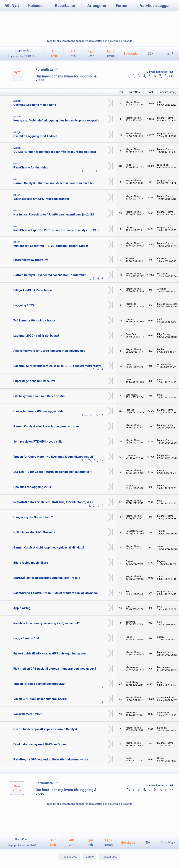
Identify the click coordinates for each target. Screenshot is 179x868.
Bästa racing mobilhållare (31, 563)
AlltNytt (54, 53)
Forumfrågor (168, 842)
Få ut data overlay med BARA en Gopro (40, 744)
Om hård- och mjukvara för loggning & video (66, 78)
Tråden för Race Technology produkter (39, 684)
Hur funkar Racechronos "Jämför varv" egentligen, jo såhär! (54, 214)
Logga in (169, 53)
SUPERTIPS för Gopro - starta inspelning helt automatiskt (52, 472)
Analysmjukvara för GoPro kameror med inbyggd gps (49, 351)
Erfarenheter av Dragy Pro (31, 260)
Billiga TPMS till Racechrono (33, 290)
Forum (122, 6)
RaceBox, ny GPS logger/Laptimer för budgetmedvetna (51, 759)
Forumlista (48, 69)
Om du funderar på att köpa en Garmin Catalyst (45, 729)
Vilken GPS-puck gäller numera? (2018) (40, 699)
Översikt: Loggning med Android (35, 136)
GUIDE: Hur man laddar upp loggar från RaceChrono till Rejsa (55, 152)
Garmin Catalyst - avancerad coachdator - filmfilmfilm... (51, 275)
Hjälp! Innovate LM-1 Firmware (34, 532)
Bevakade (131, 53)
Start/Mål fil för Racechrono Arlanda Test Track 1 (47, 578)
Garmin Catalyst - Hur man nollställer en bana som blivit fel (53, 183)
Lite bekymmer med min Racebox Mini (39, 396)
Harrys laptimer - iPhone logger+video (39, 411)
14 (96, 171)
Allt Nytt (12, 6)
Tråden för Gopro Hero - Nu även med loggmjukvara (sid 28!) (54, 457)
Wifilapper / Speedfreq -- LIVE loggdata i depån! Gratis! (51, 246)
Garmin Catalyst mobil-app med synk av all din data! (49, 547)
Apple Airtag (22, 608)
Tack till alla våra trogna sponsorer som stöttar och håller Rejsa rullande (89, 41)
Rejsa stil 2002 (70, 857)
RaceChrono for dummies (31, 167)
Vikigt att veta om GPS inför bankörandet (41, 199)
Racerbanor (65, 6)
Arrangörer (97, 6)
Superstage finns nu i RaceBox (34, 381)
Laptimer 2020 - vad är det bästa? (36, 336)
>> (171, 76)
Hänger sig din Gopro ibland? (33, 517)
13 (90, 171)
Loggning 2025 (24, 305)
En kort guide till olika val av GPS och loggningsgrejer (50, 653)
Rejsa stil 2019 (109, 857)
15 (102, 171)
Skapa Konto (22, 50)
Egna (92, 53)
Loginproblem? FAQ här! (22, 56)
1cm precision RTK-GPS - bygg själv (38, 441)
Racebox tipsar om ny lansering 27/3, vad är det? (46, 623)
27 (90, 460)
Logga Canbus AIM (26, 638)
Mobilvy (89, 857)
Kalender (36, 6)
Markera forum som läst (160, 72)
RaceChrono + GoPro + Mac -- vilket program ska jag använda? (56, 593)
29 (102, 460)
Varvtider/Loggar (155, 6)
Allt (73, 53)
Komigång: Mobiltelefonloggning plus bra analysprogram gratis (56, 120)
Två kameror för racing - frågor (34, 320)
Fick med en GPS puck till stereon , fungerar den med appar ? (55, 669)
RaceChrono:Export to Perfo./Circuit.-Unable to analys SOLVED (56, 230)
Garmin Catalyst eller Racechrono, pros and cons (46, 426)
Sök (151, 53)
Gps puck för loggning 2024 (32, 487)
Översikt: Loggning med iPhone (35, 105)
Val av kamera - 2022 (28, 714)
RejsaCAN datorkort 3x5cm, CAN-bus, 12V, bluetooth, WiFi (53, 502)
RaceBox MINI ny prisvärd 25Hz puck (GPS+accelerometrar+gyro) (58, 366)
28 (96, 460)
